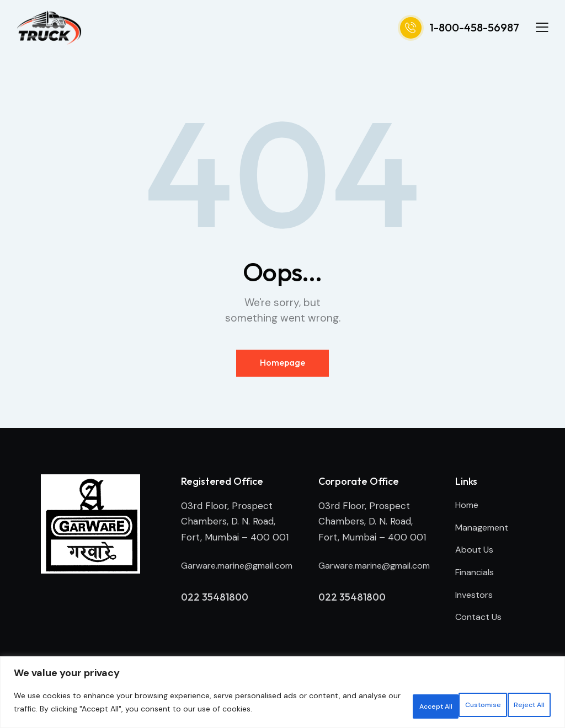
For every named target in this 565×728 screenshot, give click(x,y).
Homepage (282, 363)
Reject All (444, 699)
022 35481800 (215, 615)
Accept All (516, 699)
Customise (371, 699)
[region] (282, 689)
